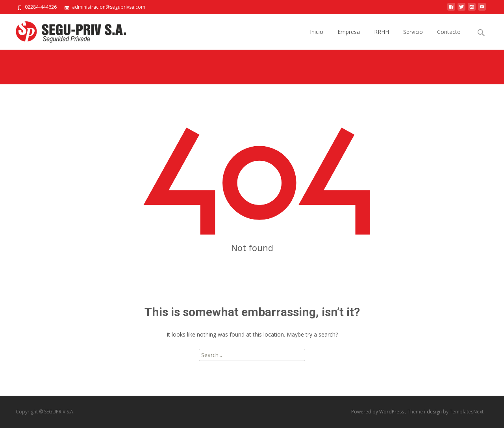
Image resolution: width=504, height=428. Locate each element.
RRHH (382, 39)
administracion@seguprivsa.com (109, 7)
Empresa (349, 39)
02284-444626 (41, 7)
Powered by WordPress (378, 412)
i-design (434, 412)
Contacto (449, 39)
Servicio (413, 39)
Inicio (317, 39)
